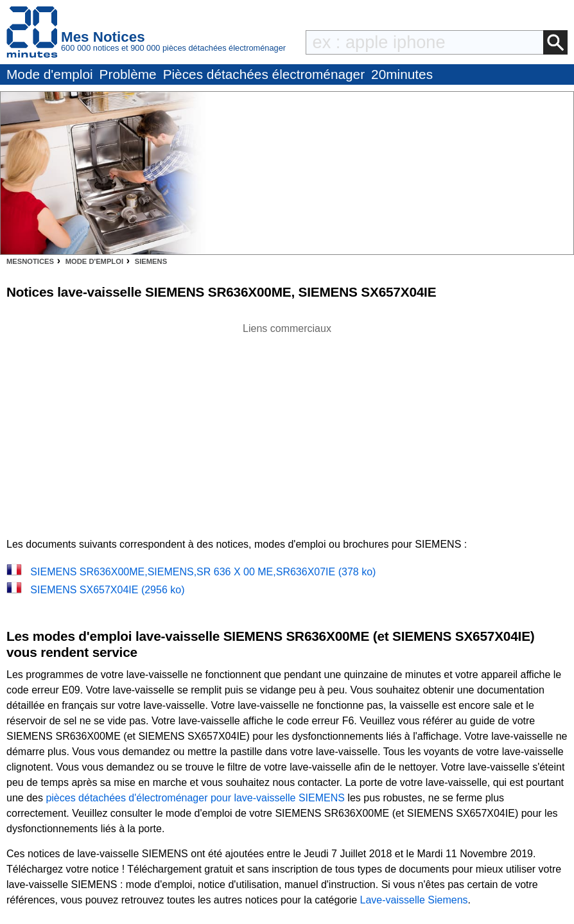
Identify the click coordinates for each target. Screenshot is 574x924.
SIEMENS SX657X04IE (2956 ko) (107, 590)
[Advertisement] (287, 426)
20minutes (402, 74)
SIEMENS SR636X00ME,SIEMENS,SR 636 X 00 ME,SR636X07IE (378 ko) (203, 572)
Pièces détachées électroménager (264, 74)
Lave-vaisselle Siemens (414, 900)
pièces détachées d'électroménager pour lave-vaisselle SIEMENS (195, 798)
